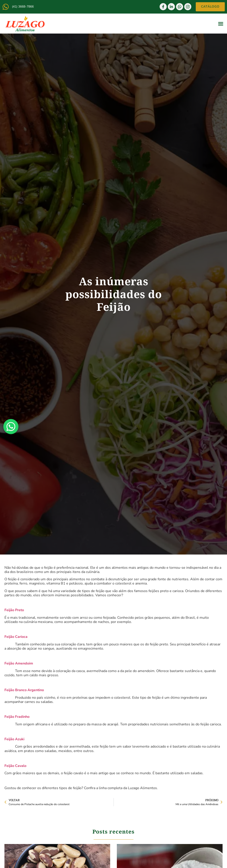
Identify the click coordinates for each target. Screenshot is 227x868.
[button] (221, 24)
